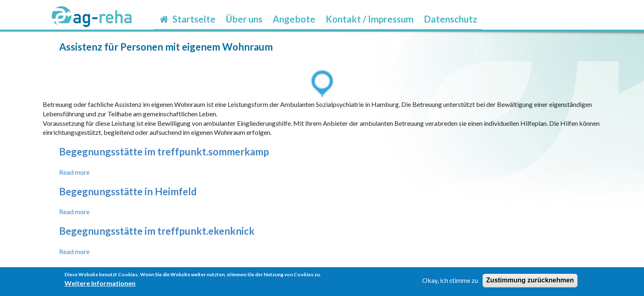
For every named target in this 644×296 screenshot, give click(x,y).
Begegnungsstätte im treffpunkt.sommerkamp (164, 151)
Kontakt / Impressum (370, 19)
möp (488, 14)
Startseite (187, 19)
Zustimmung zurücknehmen (530, 282)
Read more (74, 172)
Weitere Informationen (100, 285)
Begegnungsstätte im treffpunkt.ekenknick (157, 231)
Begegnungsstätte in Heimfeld (128, 191)
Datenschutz (451, 19)
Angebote (294, 19)
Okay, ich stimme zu (450, 282)
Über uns (244, 19)
